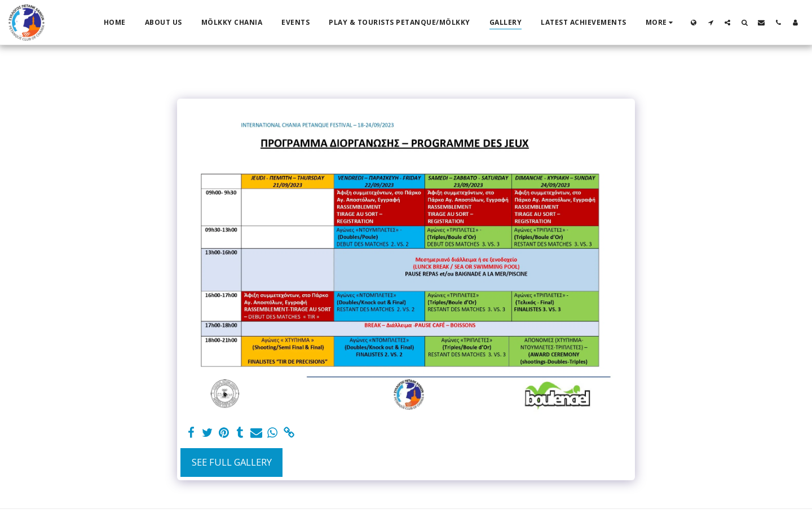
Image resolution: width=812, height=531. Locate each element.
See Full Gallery (232, 462)
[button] (710, 22)
